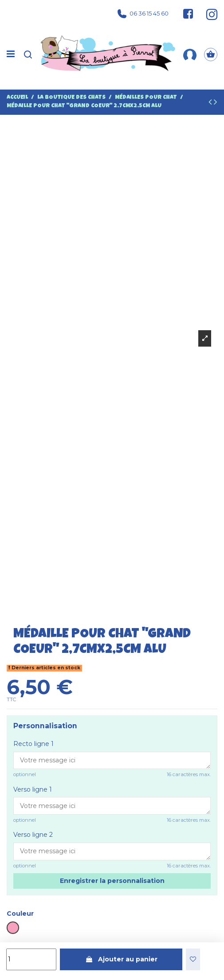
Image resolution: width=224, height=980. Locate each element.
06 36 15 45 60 (143, 14)
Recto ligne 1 (33, 744)
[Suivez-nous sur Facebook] (188, 14)
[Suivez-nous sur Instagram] (208, 14)
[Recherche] (28, 55)
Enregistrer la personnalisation (112, 881)
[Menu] (11, 55)
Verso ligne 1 (33, 789)
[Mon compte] (190, 55)
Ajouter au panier (121, 959)
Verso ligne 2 (33, 835)
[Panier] (211, 55)
